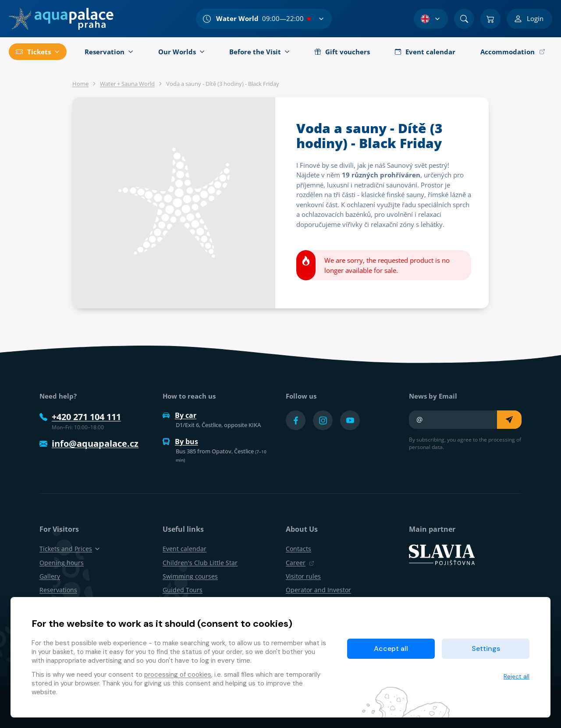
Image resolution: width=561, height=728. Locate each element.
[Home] (61, 19)
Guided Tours (183, 590)
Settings (486, 648)
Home (80, 84)
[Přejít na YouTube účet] (350, 420)
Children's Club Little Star (200, 563)
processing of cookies (178, 675)
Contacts (298, 549)
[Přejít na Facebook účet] (296, 420)
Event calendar (185, 549)
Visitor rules (303, 576)
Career (300, 563)
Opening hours (62, 563)
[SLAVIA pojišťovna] (442, 554)
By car (179, 415)
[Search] (464, 19)
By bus (180, 442)
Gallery (50, 576)
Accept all (391, 648)
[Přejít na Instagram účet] (323, 420)
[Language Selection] (431, 19)
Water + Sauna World (127, 84)
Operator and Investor (318, 590)
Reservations (58, 590)
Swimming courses (190, 576)
